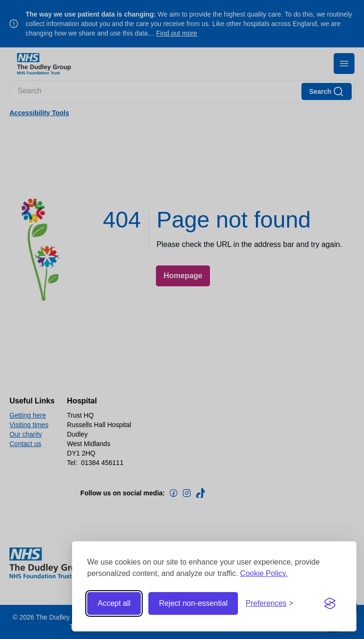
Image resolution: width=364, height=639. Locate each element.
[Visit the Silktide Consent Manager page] (330, 603)
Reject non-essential (193, 603)
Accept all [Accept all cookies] (114, 603)
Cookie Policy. (264, 573)
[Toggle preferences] (269, 603)
